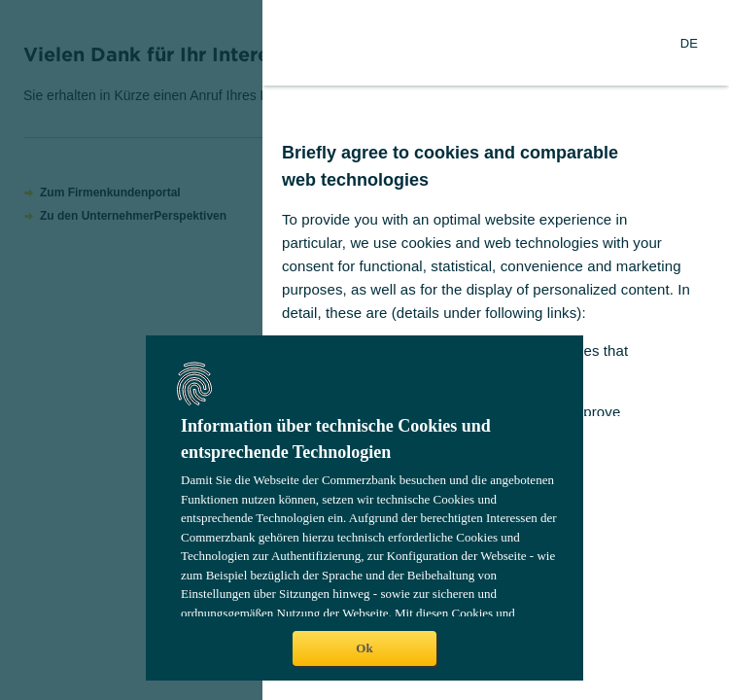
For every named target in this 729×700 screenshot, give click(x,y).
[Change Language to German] (689, 43)
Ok (364, 648)
